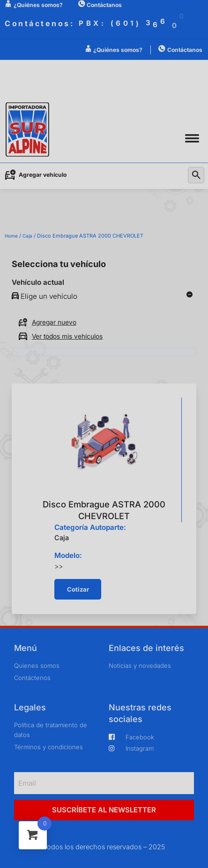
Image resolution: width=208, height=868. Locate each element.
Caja (27, 236)
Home (11, 236)
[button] (192, 138)
